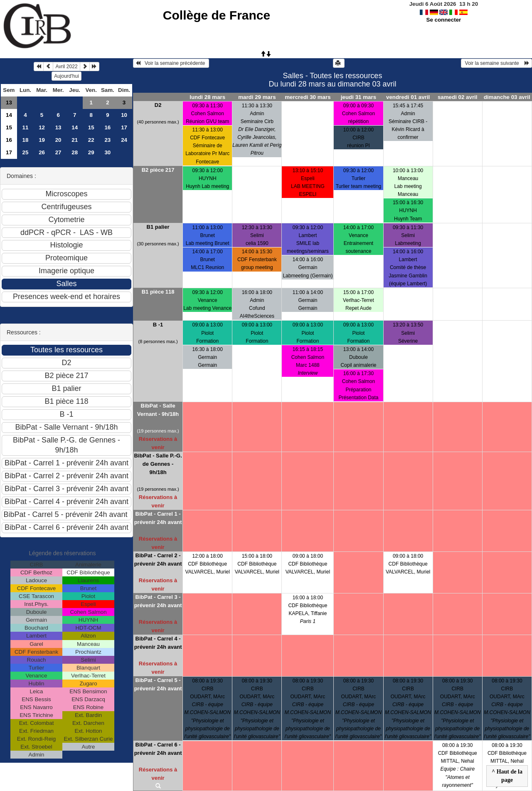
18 (26, 140)
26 (42, 152)
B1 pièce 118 (158, 292)
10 (124, 115)
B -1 (158, 325)
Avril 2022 (66, 67)
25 (26, 152)
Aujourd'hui (66, 76)
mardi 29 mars (257, 97)
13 (9, 103)
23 (107, 140)
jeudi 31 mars (358, 97)
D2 (158, 105)
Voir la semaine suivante (496, 63)
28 (75, 152)
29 (91, 152)
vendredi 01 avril (408, 97)
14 (9, 115)
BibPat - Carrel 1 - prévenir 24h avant (158, 518)
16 (107, 127)
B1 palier (158, 227)
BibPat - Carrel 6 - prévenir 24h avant (158, 749)
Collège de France (217, 15)
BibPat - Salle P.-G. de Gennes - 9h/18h (158, 464)
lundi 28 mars (207, 97)
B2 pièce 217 (158, 170)
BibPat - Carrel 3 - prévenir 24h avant (158, 601)
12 (42, 127)
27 (58, 152)
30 (107, 152)
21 (75, 140)
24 (124, 140)
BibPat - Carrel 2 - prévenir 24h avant (158, 560)
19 (42, 140)
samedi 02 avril (458, 97)
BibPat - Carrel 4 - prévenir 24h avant (158, 643)
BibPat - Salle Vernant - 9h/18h (158, 410)
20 (58, 140)
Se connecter (444, 20)
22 (91, 140)
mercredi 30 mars (308, 97)
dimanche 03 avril (507, 97)
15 (9, 127)
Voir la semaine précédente (171, 63)
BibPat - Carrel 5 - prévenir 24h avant (158, 684)
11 (26, 127)
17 (124, 127)
